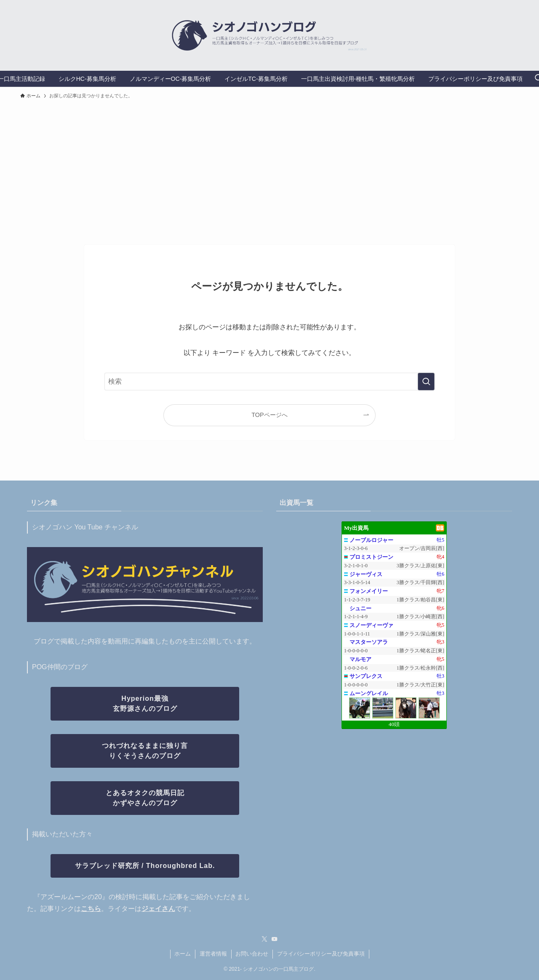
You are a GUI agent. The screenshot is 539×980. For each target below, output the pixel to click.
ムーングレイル (369, 693)
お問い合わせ (252, 954)
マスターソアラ (369, 642)
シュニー (360, 608)
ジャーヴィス (366, 574)
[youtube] (275, 939)
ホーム (183, 954)
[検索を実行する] (426, 382)
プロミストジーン (371, 557)
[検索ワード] (269, 382)
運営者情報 (213, 954)
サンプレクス (366, 676)
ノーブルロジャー (371, 540)
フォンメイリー (369, 591)
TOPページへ (269, 415)
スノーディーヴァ (371, 625)
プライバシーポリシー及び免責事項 (321, 954)
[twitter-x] (264, 939)
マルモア (360, 659)
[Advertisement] (269, 168)
